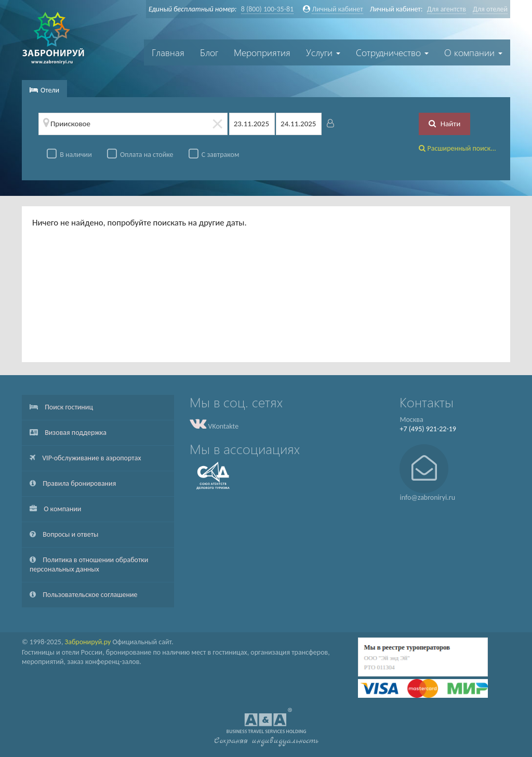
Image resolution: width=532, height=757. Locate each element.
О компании (55, 509)
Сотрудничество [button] (392, 52)
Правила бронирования (73, 483)
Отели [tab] (44, 90)
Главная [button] (168, 52)
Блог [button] (209, 52)
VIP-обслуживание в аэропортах (85, 458)
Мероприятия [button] (262, 52)
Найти (444, 124)
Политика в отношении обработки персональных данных (89, 565)
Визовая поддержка (68, 433)
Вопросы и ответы (64, 534)
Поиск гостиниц (61, 407)
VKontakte (214, 426)
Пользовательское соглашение (84, 595)
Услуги (323, 52)
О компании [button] (473, 52)
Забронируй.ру (88, 642)
